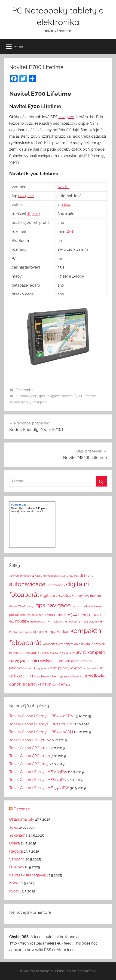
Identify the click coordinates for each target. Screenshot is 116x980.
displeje (33, 214)
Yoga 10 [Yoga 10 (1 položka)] (62, 677)
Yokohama (18, 835)
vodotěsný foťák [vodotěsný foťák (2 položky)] (45, 676)
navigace (66, 117)
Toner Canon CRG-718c (29, 748)
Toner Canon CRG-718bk (30, 740)
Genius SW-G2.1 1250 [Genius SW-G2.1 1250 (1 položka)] (22, 606)
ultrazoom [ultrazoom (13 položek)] (21, 676)
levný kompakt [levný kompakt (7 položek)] (90, 652)
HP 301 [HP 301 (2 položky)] (48, 615)
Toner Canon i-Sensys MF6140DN (38, 780)
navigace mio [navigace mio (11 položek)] (24, 660)
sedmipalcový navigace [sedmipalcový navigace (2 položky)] (66, 668)
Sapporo (17, 859)
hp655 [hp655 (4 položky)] (21, 621)
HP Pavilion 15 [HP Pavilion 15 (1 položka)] (56, 622)
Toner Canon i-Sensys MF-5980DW (39, 788)
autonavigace (26, 396)
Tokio (14, 827)
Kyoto (14, 891)
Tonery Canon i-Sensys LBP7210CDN (41, 724)
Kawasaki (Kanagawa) (28, 875)
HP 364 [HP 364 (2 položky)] (83, 615)
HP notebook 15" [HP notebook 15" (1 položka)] (37, 622)
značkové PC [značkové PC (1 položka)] (75, 677)
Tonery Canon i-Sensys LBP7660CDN (41, 716)
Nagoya (16, 851)
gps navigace (49, 396)
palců (65, 205)
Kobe (14, 883)
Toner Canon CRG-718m (30, 756)
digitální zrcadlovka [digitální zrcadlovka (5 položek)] (58, 595)
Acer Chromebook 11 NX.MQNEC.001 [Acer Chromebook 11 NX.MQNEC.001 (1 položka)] (57, 576)
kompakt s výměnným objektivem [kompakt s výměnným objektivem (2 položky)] (66, 644)
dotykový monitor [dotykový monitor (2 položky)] (89, 596)
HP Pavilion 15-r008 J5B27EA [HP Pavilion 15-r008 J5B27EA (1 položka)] (82, 622)
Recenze (22, 809)
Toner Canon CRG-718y (29, 764)
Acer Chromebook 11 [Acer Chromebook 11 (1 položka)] (22, 576)
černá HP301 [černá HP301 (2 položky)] (61, 684)
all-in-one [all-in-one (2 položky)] (86, 576)
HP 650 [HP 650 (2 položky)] (94, 615)
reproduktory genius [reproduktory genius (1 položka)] (37, 668)
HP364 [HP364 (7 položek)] (71, 614)
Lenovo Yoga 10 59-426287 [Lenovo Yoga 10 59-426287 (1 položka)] (58, 653)
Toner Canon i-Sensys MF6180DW (38, 772)
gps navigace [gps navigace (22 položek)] (53, 605)
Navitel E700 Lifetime (79, 396)
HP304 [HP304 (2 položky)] (59, 615)
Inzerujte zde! (19, 505)
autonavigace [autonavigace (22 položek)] (27, 584)
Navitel (63, 187)
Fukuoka (17, 867)
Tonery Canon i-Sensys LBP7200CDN (41, 732)
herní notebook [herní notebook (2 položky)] (82, 606)
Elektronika (25, 390)
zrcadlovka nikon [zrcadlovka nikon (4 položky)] (37, 684)
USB (69, 232)
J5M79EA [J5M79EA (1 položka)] (38, 632)
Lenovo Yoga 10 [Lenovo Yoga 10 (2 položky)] (30, 653)
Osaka (15, 843)
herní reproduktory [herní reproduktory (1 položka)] (31, 615)
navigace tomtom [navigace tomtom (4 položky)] (55, 661)
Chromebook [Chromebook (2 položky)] (56, 585)
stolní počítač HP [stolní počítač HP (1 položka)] (94, 668)
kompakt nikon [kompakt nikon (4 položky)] (57, 632)
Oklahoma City (22, 819)
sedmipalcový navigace (28, 402)
